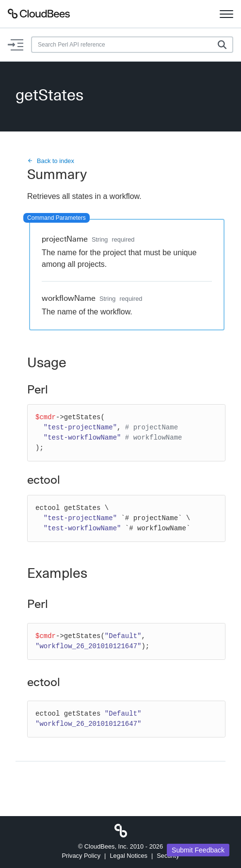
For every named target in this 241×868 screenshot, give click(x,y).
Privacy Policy (81, 856)
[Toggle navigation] (226, 14)
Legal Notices (129, 856)
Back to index (51, 161)
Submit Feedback (198, 850)
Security (168, 856)
